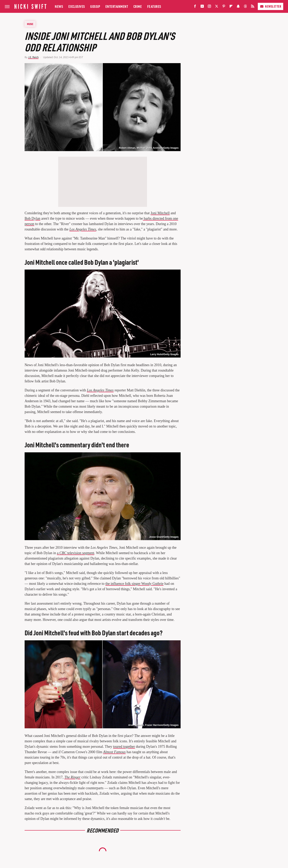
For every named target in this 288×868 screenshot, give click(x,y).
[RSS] (253, 7)
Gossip (95, 6)
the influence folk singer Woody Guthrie (134, 584)
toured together (124, 747)
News (59, 6)
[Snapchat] (238, 7)
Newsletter (270, 6)
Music (30, 24)
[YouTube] (202, 7)
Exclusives (77, 6)
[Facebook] (195, 7)
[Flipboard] (231, 7)
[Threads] (245, 7)
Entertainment (117, 6)
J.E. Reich (33, 57)
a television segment (75, 553)
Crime (138, 6)
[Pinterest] (224, 7)
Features (154, 6)
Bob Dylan (32, 218)
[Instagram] (209, 7)
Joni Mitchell (160, 213)
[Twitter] (217, 7)
